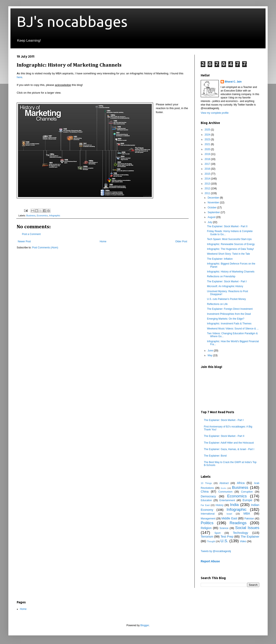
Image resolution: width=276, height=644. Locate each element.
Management (208, 519)
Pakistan (249, 519)
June (211, 351)
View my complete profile (215, 113)
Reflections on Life (217, 304)
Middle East (229, 518)
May (210, 355)
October (212, 208)
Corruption (247, 492)
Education (206, 500)
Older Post (181, 241)
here (19, 77)
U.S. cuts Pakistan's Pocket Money (226, 299)
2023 (208, 139)
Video (243, 541)
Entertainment (227, 500)
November (214, 203)
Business (31, 216)
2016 (208, 169)
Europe (247, 500)
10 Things (206, 483)
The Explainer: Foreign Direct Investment (230, 309)
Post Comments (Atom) (45, 248)
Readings (238, 523)
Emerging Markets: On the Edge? (226, 319)
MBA (247, 514)
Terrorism (207, 537)
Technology (241, 533)
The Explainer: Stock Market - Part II (227, 226)
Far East (205, 505)
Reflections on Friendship (221, 276)
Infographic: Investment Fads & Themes (229, 324)
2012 (208, 188)
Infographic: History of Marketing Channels (231, 272)
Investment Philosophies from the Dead (229, 314)
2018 (208, 159)
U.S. (224, 541)
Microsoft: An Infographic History (225, 286)
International (208, 514)
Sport (218, 533)
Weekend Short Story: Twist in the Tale (228, 254)
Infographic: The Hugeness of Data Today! (230, 249)
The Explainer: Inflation (220, 259)
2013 (208, 184)
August (212, 217)
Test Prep (227, 537)
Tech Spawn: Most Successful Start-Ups (229, 239)
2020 (208, 149)
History (219, 505)
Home (103, 241)
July (210, 222)
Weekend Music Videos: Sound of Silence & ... (233, 329)
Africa (241, 483)
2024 (208, 135)
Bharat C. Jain (233, 82)
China (205, 492)
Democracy (208, 496)
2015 (208, 174)
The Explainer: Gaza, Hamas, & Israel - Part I (229, 449)
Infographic (54, 216)
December (214, 198)
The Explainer (250, 537)
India (234, 505)
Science (224, 528)
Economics (42, 216)
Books (224, 488)
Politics (207, 523)
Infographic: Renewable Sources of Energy (231, 244)
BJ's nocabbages (72, 21)
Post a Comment (31, 234)
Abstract (224, 483)
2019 (208, 154)
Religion (206, 528)
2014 (208, 179)
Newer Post (24, 241)
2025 (208, 130)
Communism (225, 492)
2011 (208, 193)
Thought (211, 541)
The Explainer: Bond (215, 456)
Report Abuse (210, 561)
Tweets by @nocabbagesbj (216, 551)
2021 (208, 144)
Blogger (145, 625)
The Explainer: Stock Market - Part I (227, 281)
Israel (229, 514)
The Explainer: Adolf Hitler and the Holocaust (229, 443)
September (214, 212)
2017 (208, 164)
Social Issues (247, 528)
